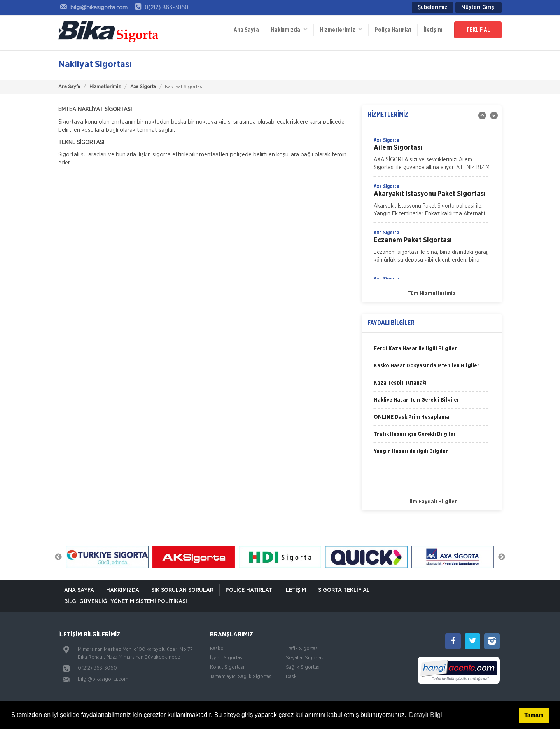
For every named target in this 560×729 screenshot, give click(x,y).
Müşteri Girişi (479, 7)
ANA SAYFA (79, 590)
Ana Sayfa (246, 30)
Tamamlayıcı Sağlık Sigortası (241, 677)
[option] (432, 156)
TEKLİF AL (478, 30)
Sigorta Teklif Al (344, 590)
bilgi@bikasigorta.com (103, 679)
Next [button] (502, 557)
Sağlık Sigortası (303, 667)
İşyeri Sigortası (227, 658)
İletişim (433, 30)
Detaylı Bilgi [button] (425, 715)
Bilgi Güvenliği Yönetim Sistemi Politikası (126, 601)
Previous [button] (58, 557)
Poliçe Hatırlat (393, 30)
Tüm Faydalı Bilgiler (432, 502)
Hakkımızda (289, 29)
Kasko (217, 649)
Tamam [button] (534, 715)
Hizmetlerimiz (341, 29)
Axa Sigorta (143, 87)
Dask (291, 677)
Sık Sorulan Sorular (182, 590)
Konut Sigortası (227, 667)
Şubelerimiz (433, 7)
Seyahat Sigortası (305, 658)
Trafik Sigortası (302, 649)
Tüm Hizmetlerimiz (432, 294)
